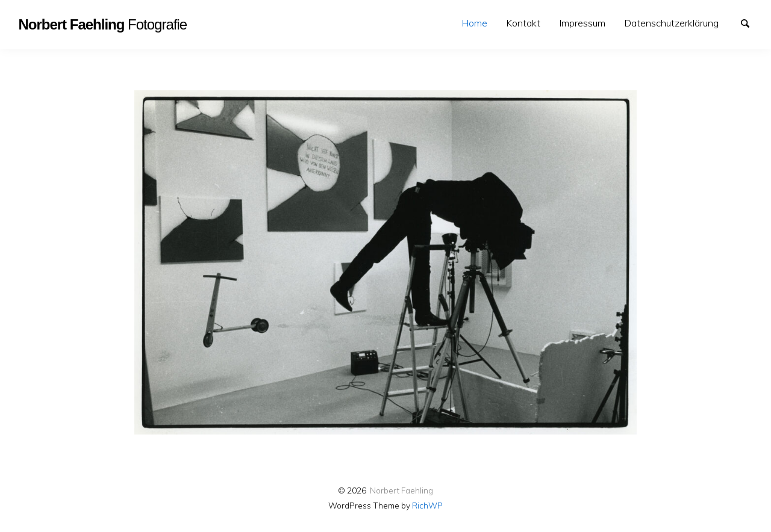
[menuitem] (475, 23)
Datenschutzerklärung (672, 23)
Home (475, 23)
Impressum (582, 23)
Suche (751, 22)
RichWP (427, 505)
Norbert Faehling (401, 490)
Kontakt (523, 23)
